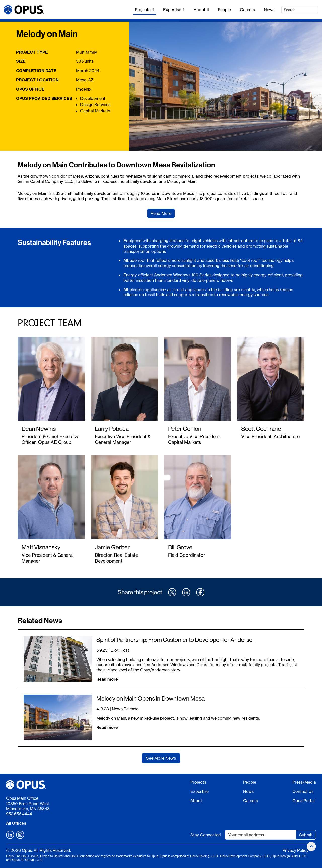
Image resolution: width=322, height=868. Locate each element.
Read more (107, 679)
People (224, 10)
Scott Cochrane (261, 429)
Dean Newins (39, 429)
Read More (161, 213)
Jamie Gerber (112, 547)
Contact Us (303, 791)
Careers (247, 10)
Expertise (174, 10)
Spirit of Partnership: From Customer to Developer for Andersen (176, 640)
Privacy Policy (295, 850)
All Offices (16, 823)
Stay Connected (206, 835)
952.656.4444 (19, 814)
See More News (161, 758)
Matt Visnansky (41, 547)
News (269, 10)
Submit (306, 835)
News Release (125, 709)
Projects (144, 10)
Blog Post (120, 650)
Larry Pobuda (112, 429)
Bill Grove (180, 547)
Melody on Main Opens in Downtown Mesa (150, 698)
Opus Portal (304, 801)
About (201, 10)
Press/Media (304, 782)
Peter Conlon (185, 429)
